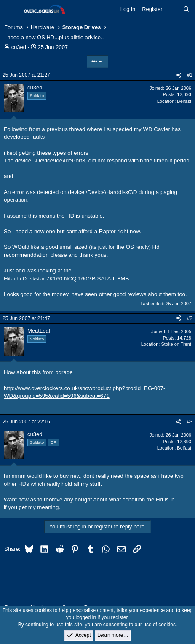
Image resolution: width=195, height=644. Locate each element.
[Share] (179, 75)
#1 (190, 75)
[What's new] (173, 9)
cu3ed (19, 47)
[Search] (186, 9)
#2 (190, 318)
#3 (190, 422)
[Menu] (12, 10)
